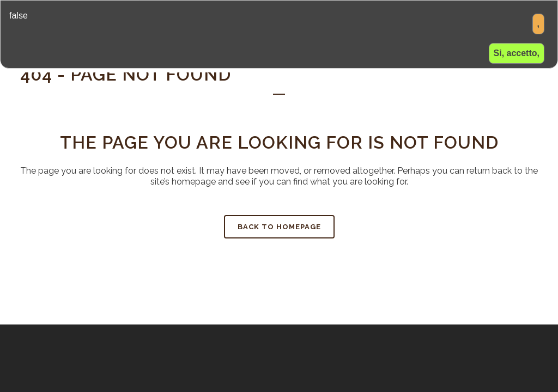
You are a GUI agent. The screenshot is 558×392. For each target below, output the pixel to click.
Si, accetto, (517, 53)
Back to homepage (279, 227)
